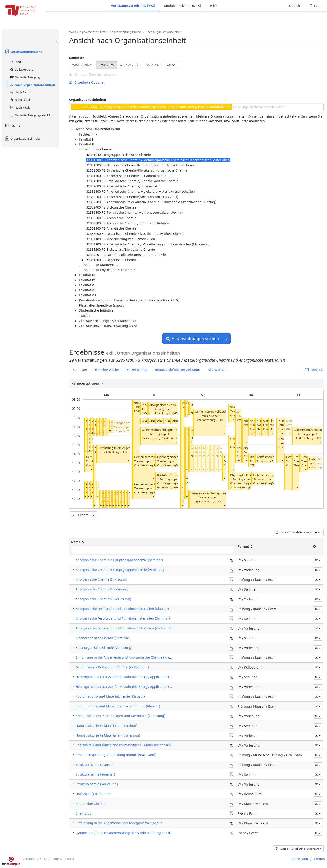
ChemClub (84, 813)
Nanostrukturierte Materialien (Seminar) (107, 726)
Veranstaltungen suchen (193, 339)
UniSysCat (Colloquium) (94, 794)
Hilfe (214, 6)
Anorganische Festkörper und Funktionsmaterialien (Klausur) (122, 609)
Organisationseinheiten (23, 138)
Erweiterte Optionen (87, 82)
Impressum (299, 859)
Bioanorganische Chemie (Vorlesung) (104, 648)
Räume (12, 126)
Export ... (83, 515)
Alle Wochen (217, 370)
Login (316, 6)
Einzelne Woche (107, 370)
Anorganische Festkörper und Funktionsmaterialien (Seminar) (123, 618)
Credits (319, 859)
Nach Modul (21, 107)
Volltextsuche (21, 70)
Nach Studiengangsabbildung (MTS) (34, 115)
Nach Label (20, 100)
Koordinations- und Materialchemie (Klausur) (110, 696)
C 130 (124, 452)
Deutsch (294, 6)
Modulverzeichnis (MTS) (183, 6)
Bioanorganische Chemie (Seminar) (103, 638)
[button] (85, 451)
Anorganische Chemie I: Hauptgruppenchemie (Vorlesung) (121, 570)
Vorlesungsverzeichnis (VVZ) (133, 6)
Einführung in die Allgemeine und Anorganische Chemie (119, 823)
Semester (77, 58)
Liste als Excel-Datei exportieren (298, 532)
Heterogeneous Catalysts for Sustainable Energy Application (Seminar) (129, 677)
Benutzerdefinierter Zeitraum (178, 370)
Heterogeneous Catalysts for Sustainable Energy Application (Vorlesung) (131, 687)
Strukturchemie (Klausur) (95, 765)
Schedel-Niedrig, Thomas (245, 487)
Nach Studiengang (25, 77)
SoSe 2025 (106, 65)
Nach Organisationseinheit (32, 85)
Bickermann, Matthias (170, 487)
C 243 (218, 501)
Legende (314, 370)
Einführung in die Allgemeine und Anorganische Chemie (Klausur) (126, 657)
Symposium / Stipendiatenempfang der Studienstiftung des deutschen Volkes (135, 833)
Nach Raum (20, 92)
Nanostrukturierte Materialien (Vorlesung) (108, 735)
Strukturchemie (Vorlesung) (97, 784)
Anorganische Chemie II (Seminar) (172, 405)
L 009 (220, 420)
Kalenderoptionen (86, 383)
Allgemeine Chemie (90, 804)
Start (16, 62)
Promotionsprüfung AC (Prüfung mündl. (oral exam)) (116, 755)
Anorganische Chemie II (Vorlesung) (103, 599)
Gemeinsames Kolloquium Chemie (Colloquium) (174, 430)
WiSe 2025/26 (130, 65)
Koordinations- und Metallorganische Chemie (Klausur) (118, 706)
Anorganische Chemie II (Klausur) (102, 579)
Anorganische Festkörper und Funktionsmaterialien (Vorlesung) (124, 628)
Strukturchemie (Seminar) (95, 774)
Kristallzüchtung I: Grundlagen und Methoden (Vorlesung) (120, 716)
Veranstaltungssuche (23, 52)
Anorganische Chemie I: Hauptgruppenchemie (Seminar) (119, 560)
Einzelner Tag (137, 370)
